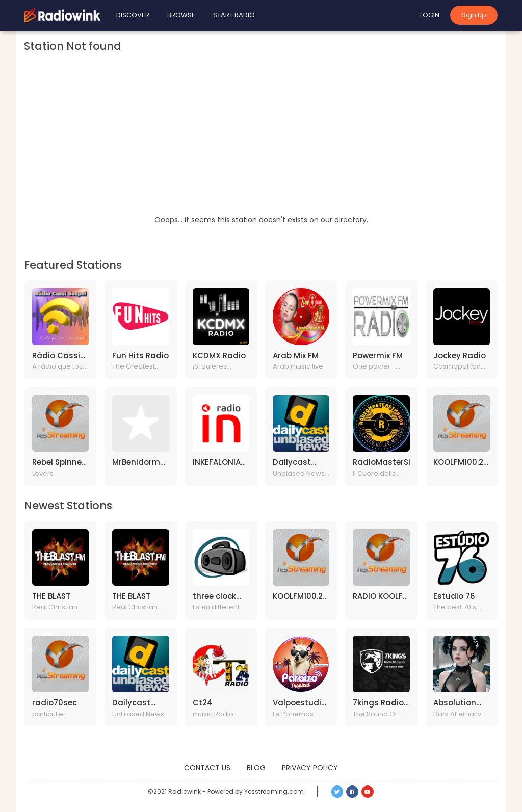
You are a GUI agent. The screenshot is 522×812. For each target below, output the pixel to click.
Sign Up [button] (474, 15)
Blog (256, 768)
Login (430, 15)
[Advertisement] (261, 138)
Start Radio (234, 15)
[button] (337, 792)
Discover (133, 15)
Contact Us (207, 768)
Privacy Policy (310, 768)
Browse (181, 15)
